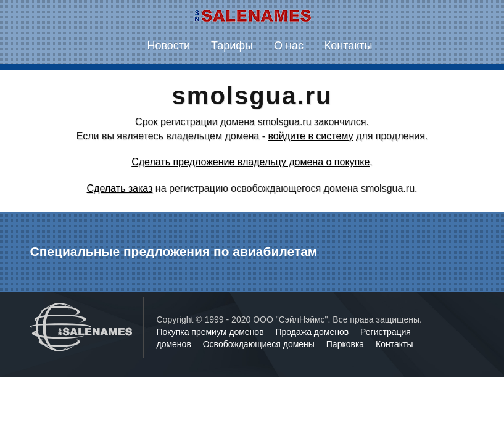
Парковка (346, 344)
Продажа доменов (314, 332)
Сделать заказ (120, 188)
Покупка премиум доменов (212, 332)
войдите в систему (310, 136)
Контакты (349, 46)
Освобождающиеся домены (260, 344)
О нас (289, 46)
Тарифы (232, 46)
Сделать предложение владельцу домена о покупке (250, 162)
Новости (168, 46)
